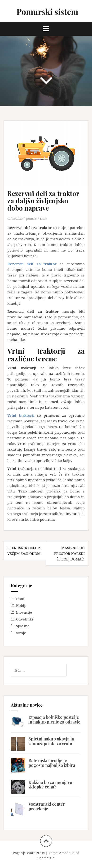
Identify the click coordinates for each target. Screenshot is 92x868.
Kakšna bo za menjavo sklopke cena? (50, 785)
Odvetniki (25, 619)
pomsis (31, 219)
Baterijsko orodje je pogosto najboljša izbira (52, 763)
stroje (21, 633)
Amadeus (67, 853)
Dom (44, 219)
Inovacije (24, 612)
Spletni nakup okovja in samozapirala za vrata (51, 741)
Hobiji (21, 605)
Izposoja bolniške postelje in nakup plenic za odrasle (54, 720)
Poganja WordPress (29, 853)
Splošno (23, 626)
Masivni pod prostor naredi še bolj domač (69, 553)
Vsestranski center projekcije (47, 806)
